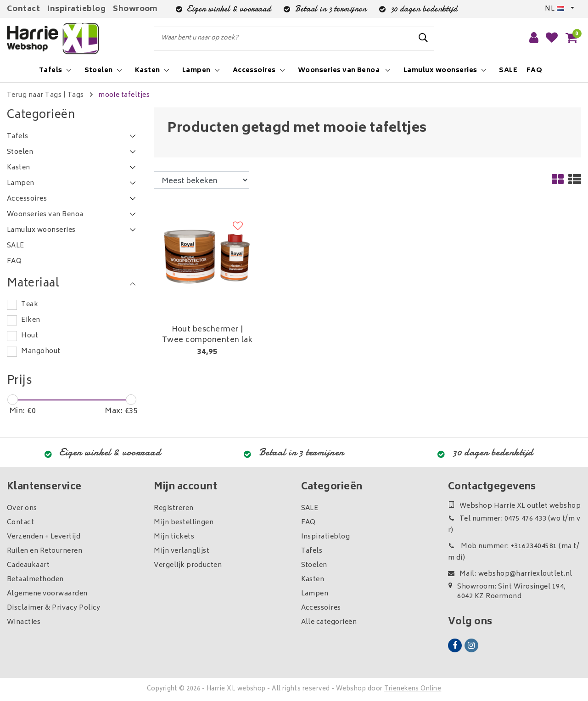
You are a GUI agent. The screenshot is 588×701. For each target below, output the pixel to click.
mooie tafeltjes (124, 95)
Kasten (313, 580)
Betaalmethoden (35, 580)
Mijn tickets (174, 537)
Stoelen (314, 565)
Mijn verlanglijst (182, 551)
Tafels (312, 551)
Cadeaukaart (28, 565)
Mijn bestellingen (184, 523)
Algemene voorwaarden (47, 594)
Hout (30, 336)
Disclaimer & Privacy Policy (54, 608)
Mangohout (41, 351)
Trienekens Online (413, 689)
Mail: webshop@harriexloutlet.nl (510, 574)
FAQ (308, 523)
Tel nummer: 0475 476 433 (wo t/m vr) (514, 525)
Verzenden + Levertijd (44, 537)
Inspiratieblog (76, 9)
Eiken (31, 320)
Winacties (24, 622)
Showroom (135, 9)
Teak (30, 305)
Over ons (22, 508)
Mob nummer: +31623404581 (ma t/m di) (514, 552)
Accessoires (321, 608)
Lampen (315, 594)
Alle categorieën (329, 622)
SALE (310, 508)
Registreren (174, 508)
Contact (23, 9)
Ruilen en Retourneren (45, 551)
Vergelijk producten (188, 565)
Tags (76, 95)
